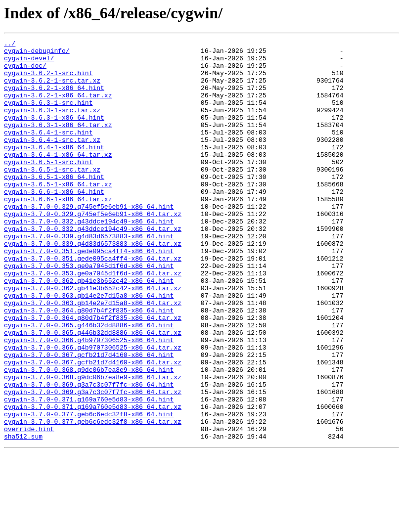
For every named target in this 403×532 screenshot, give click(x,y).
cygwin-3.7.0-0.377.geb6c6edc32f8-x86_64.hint (89, 489)
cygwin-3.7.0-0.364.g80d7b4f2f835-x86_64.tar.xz (93, 374)
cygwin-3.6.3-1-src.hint (48, 116)
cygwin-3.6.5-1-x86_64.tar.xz (58, 214)
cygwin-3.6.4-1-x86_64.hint (54, 169)
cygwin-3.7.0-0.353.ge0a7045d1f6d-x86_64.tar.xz (93, 320)
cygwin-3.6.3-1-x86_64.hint (54, 133)
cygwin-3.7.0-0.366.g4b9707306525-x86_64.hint (89, 400)
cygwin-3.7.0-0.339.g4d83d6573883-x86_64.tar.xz (93, 285)
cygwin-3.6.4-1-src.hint (48, 151)
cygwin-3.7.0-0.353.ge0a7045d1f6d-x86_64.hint (89, 311)
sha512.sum (23, 516)
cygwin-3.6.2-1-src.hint (48, 80)
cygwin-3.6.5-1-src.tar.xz (52, 196)
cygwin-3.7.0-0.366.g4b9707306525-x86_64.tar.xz (93, 409)
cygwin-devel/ (29, 62)
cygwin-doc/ (25, 71)
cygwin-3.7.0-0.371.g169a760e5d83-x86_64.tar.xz (93, 481)
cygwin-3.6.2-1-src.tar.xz (52, 89)
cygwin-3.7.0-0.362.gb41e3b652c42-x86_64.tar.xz (93, 338)
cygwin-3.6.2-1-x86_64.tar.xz (58, 107)
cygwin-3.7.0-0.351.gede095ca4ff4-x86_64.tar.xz (93, 303)
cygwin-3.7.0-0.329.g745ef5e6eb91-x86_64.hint (89, 240)
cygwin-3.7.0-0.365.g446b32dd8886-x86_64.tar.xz (93, 392)
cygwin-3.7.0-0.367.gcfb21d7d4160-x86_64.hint (89, 418)
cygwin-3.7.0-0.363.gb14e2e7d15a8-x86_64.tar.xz (93, 356)
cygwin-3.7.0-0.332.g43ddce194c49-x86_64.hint (89, 258)
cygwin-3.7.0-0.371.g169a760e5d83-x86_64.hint (89, 472)
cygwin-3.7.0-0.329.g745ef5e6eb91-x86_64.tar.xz (93, 249)
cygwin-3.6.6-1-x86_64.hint (54, 222)
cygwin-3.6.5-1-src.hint (48, 187)
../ (10, 44)
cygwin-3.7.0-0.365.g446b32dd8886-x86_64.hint (89, 383)
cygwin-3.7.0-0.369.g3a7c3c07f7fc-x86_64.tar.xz (93, 463)
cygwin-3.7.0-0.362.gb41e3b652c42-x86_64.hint (89, 329)
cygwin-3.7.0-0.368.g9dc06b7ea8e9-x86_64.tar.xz (93, 445)
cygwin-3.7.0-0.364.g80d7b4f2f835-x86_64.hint (89, 365)
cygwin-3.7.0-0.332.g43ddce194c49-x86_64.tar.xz (93, 267)
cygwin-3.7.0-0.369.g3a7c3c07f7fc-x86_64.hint (89, 454)
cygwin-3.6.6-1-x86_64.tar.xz (58, 231)
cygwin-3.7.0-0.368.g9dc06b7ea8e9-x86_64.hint (89, 436)
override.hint (29, 507)
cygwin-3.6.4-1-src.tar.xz (52, 160)
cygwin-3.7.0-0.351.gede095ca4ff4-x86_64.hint (89, 294)
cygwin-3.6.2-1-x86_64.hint (54, 98)
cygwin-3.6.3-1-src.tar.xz (52, 125)
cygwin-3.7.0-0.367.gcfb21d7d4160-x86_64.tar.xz (93, 427)
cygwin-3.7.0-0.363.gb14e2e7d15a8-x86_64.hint (89, 347)
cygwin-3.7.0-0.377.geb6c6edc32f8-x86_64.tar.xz (93, 498)
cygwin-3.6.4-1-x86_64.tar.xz (58, 178)
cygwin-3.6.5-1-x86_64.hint (54, 205)
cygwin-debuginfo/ (37, 53)
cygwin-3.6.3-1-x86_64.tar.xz (58, 142)
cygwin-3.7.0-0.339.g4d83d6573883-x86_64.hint (89, 276)
